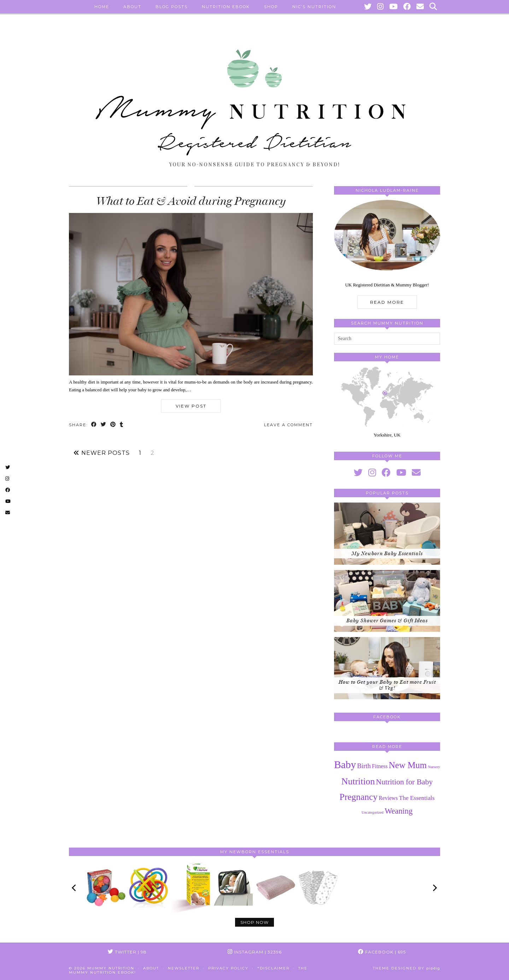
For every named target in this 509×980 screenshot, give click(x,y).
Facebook (382, 952)
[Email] (420, 7)
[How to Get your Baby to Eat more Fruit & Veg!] (387, 668)
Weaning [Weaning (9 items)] (399, 811)
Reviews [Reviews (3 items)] (388, 798)
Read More (387, 302)
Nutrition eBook (226, 7)
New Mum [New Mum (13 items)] (408, 765)
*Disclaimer (273, 968)
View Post (191, 406)
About (132, 7)
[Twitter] (368, 7)
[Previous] (75, 888)
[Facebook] (407, 7)
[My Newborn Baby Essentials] (387, 534)
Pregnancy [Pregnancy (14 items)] (359, 797)
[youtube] (401, 473)
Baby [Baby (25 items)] (345, 765)
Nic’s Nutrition (314, 7)
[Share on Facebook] (94, 425)
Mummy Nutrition (111, 968)
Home (102, 7)
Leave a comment (288, 425)
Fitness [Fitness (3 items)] (380, 766)
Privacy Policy (228, 968)
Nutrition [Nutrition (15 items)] (358, 781)
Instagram (255, 952)
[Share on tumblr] (122, 425)
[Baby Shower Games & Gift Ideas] (387, 601)
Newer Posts (102, 453)
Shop (271, 7)
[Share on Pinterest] (113, 425)
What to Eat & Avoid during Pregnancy (191, 201)
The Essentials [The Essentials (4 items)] (417, 798)
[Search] (434, 7)
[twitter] (358, 473)
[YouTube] (394, 7)
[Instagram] (381, 7)
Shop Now (255, 922)
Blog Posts (172, 7)
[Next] (434, 888)
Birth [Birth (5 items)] (364, 766)
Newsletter (184, 968)
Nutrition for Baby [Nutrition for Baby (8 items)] (405, 782)
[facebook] (386, 473)
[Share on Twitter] (104, 425)
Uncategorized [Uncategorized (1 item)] (373, 812)
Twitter (127, 952)
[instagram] (372, 473)
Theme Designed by (406, 968)
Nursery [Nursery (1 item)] (434, 767)
